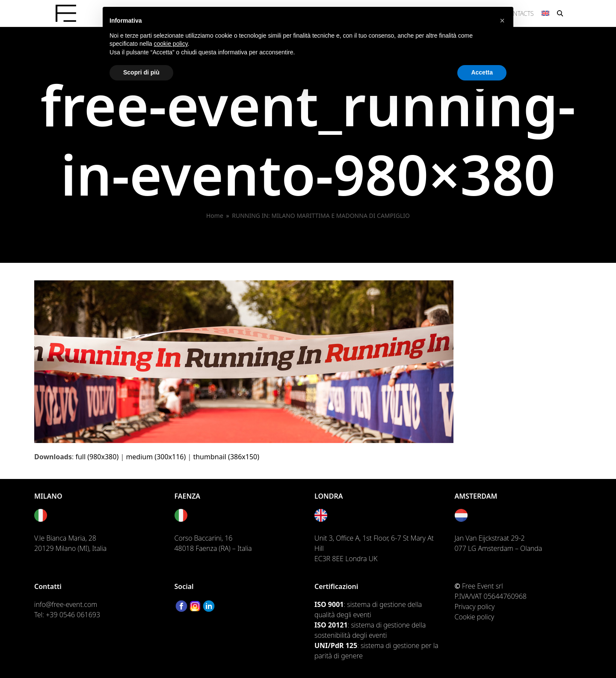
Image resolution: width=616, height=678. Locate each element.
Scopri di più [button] (141, 72)
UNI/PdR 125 (336, 645)
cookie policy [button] (171, 44)
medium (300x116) (156, 457)
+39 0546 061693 (73, 615)
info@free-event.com (66, 604)
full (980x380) (97, 457)
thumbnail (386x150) (226, 457)
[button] (560, 13)
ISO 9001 (329, 604)
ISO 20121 (331, 625)
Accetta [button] (482, 72)
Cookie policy (475, 617)
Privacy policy (475, 607)
